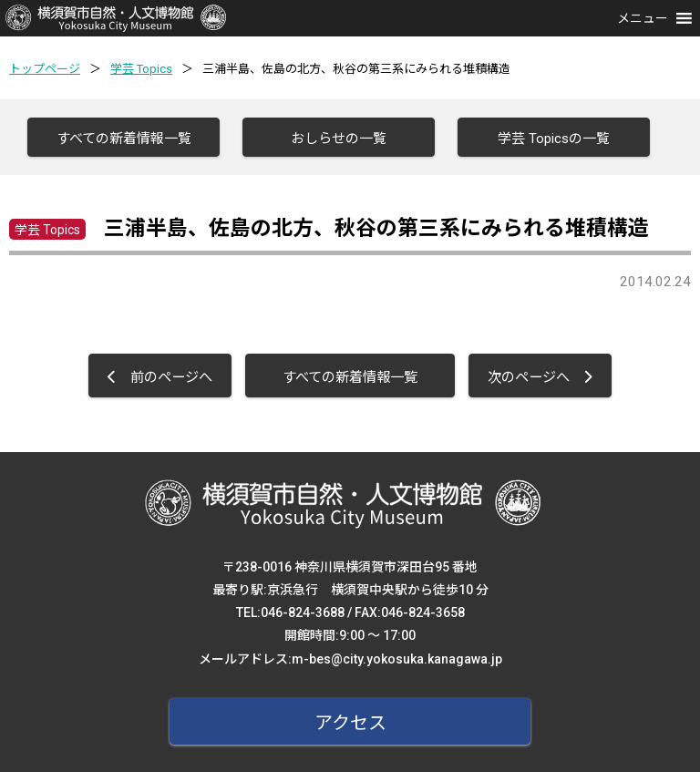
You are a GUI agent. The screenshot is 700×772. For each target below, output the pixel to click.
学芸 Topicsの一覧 (554, 139)
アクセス (350, 723)
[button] (643, 18)
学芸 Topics (141, 69)
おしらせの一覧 (339, 139)
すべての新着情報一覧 (124, 139)
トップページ (45, 69)
